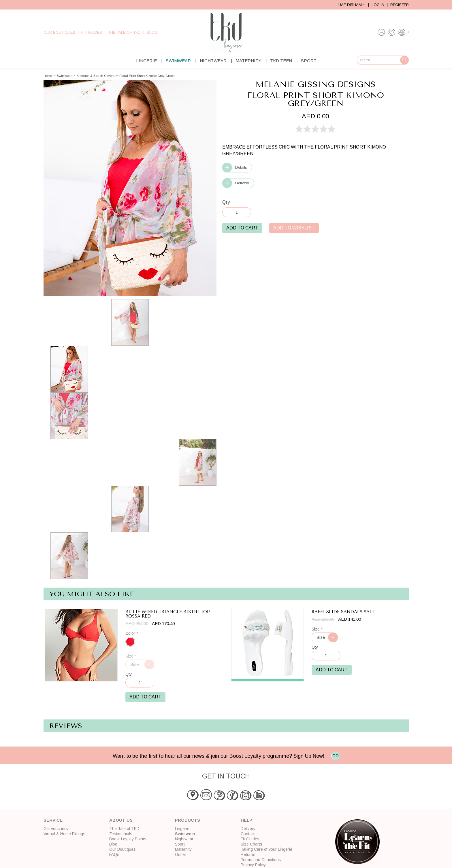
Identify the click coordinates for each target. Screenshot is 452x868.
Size (131, 656)
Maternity (248, 61)
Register (400, 5)
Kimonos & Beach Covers (96, 76)
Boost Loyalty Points (128, 839)
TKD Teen (281, 61)
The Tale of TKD (124, 32)
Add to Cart (242, 228)
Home (48, 76)
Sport (309, 61)
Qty (226, 202)
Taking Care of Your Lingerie (267, 849)
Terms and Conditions (261, 860)
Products (188, 820)
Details (241, 167)
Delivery (242, 183)
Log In (378, 5)
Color (132, 634)
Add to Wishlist (294, 228)
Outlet (180, 854)
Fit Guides (92, 32)
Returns (248, 854)
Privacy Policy (253, 865)
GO (336, 756)
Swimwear (178, 61)
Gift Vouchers (56, 829)
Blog (152, 32)
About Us (121, 820)
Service (53, 820)
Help (246, 820)
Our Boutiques (59, 32)
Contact (248, 834)
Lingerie (146, 61)
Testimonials (121, 834)
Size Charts (252, 844)
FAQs (114, 854)
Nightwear (213, 61)
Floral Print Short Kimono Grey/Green (147, 76)
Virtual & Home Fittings (64, 834)
